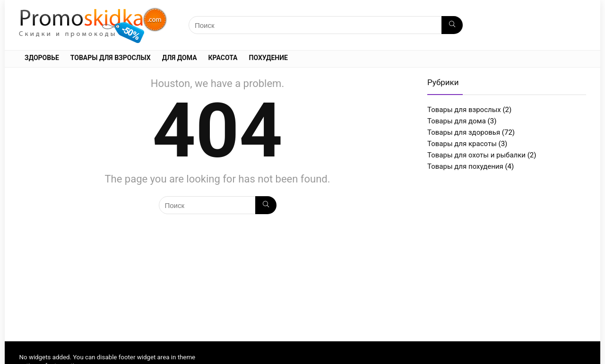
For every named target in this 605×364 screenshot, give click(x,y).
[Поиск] (452, 25)
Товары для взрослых (111, 58)
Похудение (268, 58)
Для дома (180, 58)
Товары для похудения (465, 166)
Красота (223, 58)
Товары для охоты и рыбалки (476, 155)
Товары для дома (457, 121)
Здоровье (42, 58)
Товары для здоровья (464, 132)
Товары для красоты (462, 144)
